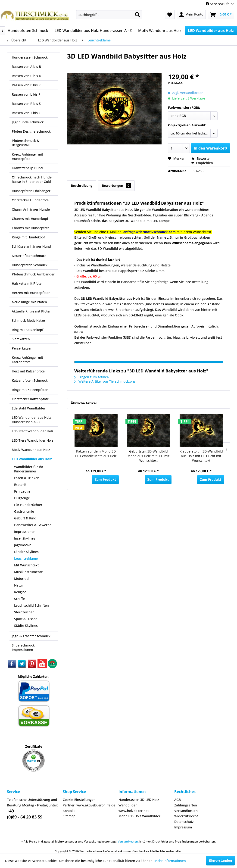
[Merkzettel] (170, 15)
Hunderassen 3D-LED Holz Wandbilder (139, 802)
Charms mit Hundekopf (30, 219)
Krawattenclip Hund (27, 168)
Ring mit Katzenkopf (28, 330)
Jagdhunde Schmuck (28, 122)
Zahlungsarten (186, 805)
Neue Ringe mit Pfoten (29, 302)
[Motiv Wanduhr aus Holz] (160, 31)
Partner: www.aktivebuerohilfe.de (89, 805)
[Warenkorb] (221, 15)
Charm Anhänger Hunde (31, 209)
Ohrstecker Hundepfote (30, 200)
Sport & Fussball (27, 619)
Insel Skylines (25, 538)
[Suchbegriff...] (109, 15)
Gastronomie (24, 511)
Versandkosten (186, 811)
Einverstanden (220, 860)
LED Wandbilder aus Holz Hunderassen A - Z (31, 420)
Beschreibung (82, 186)
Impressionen (25, 532)
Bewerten (201, 158)
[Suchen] (137, 15)
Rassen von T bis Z (26, 113)
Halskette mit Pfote (27, 283)
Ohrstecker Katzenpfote (30, 399)
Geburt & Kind (25, 518)
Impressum (183, 827)
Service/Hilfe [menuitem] (218, 4)
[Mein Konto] (191, 15)
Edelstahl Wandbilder (29, 408)
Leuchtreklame (26, 558)
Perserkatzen (22, 348)
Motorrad (21, 579)
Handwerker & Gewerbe (33, 525)
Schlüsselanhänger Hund (31, 246)
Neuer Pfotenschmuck (29, 256)
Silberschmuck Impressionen (23, 647)
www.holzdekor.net (134, 811)
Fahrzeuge (22, 491)
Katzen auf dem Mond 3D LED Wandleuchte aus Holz (96, 454)
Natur (19, 585)
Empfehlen (202, 163)
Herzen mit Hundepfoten (31, 293)
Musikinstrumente (28, 572)
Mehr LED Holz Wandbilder (139, 816)
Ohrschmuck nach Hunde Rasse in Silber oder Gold (32, 179)
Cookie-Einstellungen (79, 800)
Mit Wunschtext (26, 565)
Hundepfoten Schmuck (30, 265)
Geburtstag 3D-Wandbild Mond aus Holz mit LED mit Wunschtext (148, 456)
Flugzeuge (22, 498)
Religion (20, 592)
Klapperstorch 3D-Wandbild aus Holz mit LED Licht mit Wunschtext (201, 456)
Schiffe (19, 599)
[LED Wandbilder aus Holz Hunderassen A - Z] (93, 31)
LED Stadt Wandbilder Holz (33, 431)
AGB (178, 800)
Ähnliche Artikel (84, 403)
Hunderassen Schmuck (30, 57)
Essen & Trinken (27, 478)
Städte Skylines (26, 626)
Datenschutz (184, 822)
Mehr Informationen (170, 861)
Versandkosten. (128, 841)
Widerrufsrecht (186, 816)
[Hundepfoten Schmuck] (28, 31)
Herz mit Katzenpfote (28, 371)
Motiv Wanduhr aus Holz (31, 450)
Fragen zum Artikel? (92, 377)
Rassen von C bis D (27, 76)
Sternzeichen (24, 612)
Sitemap (69, 816)
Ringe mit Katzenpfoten (30, 390)
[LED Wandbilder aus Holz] (211, 31)
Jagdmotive (23, 545)
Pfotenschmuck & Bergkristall (25, 143)
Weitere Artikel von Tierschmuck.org (105, 381)
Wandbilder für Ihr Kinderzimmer (29, 469)
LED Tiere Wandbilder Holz (33, 440)
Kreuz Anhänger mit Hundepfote (27, 156)
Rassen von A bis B (26, 67)
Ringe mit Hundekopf (28, 237)
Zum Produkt (105, 479)
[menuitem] (109, 15)
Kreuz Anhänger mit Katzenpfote (27, 360)
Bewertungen (116, 186)
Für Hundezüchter (28, 505)
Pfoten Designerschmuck (31, 131)
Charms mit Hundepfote (31, 228)
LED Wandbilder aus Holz (32, 459)
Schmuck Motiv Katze (28, 320)
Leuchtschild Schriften (31, 605)
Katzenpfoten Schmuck (30, 380)
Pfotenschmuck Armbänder (33, 274)
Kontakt (69, 811)
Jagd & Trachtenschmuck (31, 636)
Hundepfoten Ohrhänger (31, 191)
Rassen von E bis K (26, 85)
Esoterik (20, 485)
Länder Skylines (26, 552)
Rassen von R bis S (26, 104)
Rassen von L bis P (26, 94)
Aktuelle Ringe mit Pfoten (32, 311)
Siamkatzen (21, 339)
